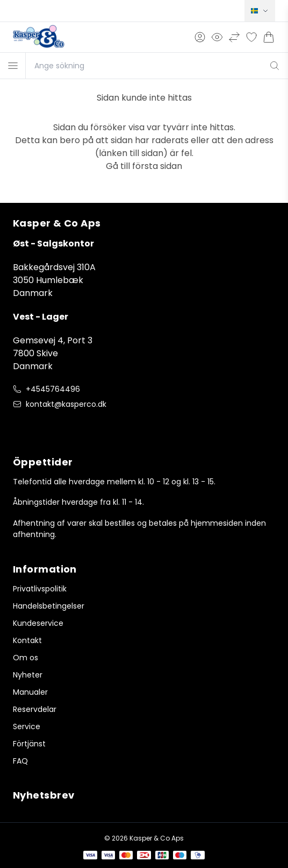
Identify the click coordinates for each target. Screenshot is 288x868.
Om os (26, 658)
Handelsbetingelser (49, 606)
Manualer (30, 692)
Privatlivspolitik (40, 589)
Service (27, 726)
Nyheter (28, 675)
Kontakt (27, 640)
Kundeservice (38, 623)
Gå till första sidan (144, 166)
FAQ (20, 761)
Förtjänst (29, 744)
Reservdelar (35, 709)
